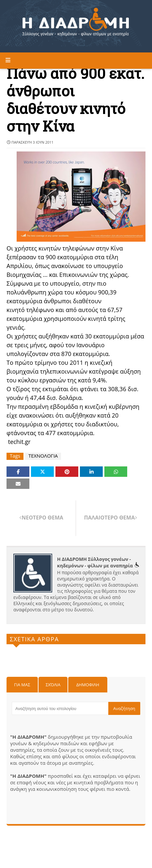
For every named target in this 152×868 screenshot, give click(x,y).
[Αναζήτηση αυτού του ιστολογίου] (60, 708)
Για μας (22, 685)
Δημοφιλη (88, 685)
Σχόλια (53, 685)
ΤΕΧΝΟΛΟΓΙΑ (43, 456)
